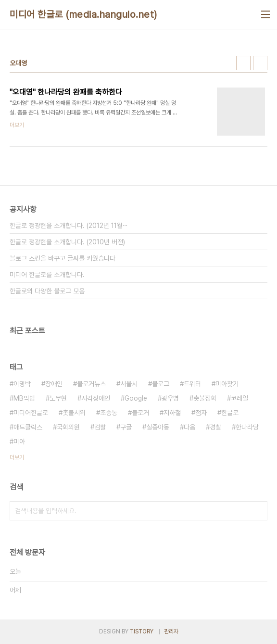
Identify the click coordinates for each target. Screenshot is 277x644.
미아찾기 (227, 384)
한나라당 (247, 427)
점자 (201, 413)
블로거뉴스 (91, 384)
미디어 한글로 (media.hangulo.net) (83, 14)
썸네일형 (243, 63)
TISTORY (142, 631)
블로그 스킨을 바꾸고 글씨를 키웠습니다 (63, 258)
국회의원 (68, 427)
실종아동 (158, 427)
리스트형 (260, 63)
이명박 (22, 384)
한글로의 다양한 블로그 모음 (47, 291)
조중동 (109, 413)
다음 (189, 427)
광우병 (170, 398)
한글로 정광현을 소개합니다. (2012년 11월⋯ (69, 226)
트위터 (192, 384)
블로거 (140, 413)
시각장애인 (96, 398)
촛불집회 (205, 398)
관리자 (171, 631)
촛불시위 (74, 413)
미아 (19, 442)
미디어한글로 (31, 413)
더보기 (17, 457)
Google (136, 398)
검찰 (100, 427)
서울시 (129, 384)
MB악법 (24, 398)
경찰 (215, 427)
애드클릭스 (28, 427)
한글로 (230, 413)
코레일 (239, 398)
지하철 (172, 413)
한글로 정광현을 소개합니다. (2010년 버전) (67, 242)
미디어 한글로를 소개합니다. (47, 275)
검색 (258, 511)
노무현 (58, 398)
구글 (126, 427)
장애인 (54, 384)
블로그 (161, 384)
